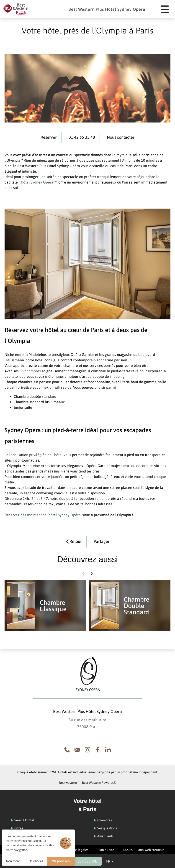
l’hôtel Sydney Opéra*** (38, 182)
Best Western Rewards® (99, 783)
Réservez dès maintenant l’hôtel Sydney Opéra (43, 515)
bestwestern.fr (69, 783)
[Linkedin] (108, 750)
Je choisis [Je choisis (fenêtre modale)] (36, 861)
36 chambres (30, 371)
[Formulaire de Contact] (77, 750)
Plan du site (106, 850)
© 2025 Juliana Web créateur (144, 850)
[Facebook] (98, 750)
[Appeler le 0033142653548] (67, 750)
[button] (83, 574)
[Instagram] (87, 750)
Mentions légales (76, 850)
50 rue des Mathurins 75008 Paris (87, 723)
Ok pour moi (61, 861)
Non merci (13, 861)
